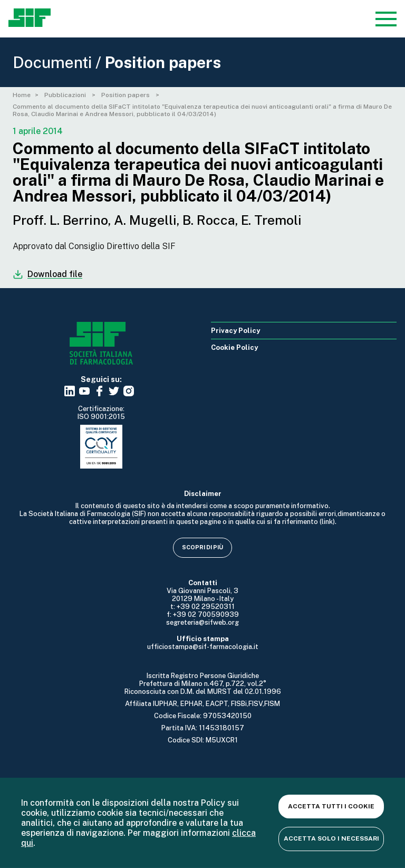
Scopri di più (202, 547)
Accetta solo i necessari (331, 838)
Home (22, 95)
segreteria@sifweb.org (202, 622)
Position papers (126, 95)
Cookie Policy (234, 347)
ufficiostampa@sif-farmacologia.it (203, 647)
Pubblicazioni (66, 95)
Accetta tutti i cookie (331, 806)
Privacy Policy (235, 331)
